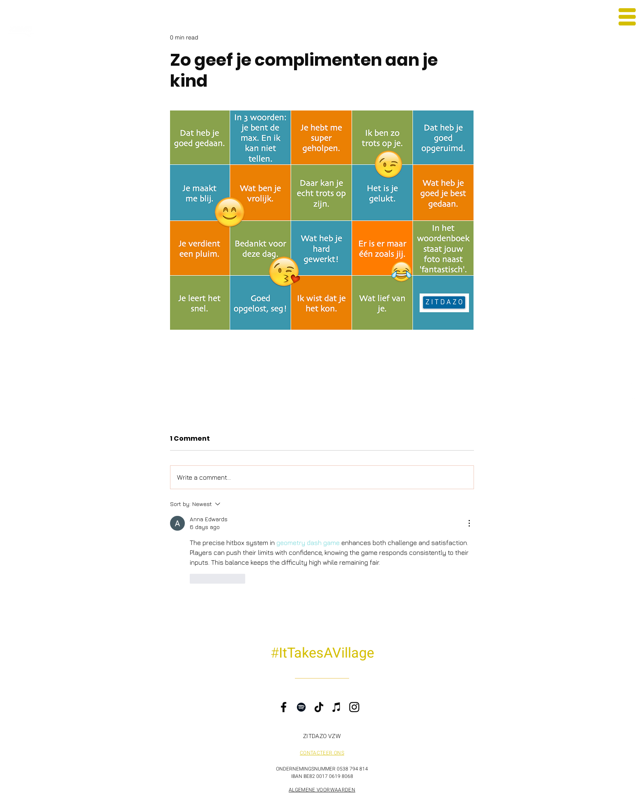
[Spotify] (301, 707)
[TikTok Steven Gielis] (631, 383)
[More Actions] (469, 523)
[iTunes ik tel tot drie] (631, 418)
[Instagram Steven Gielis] (631, 349)
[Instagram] (354, 707)
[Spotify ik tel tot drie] (631, 401)
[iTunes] (337, 707)
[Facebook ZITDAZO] (631, 366)
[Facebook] (284, 707)
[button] (627, 17)
